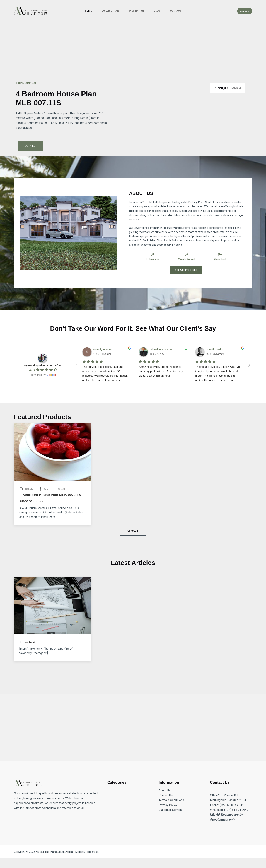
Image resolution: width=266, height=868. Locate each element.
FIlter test (27, 642)
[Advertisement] (133, 50)
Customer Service (170, 810)
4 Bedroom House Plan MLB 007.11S (50, 495)
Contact (176, 11)
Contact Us (166, 795)
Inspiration (136, 11)
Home (88, 11)
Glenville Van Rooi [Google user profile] (161, 350)
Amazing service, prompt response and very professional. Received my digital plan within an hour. (161, 371)
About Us (165, 790)
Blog (157, 11)
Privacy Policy (168, 805)
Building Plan (110, 11)
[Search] (232, 11)
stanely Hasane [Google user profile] (103, 350)
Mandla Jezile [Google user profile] (215, 350)
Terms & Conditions (171, 800)
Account (245, 11)
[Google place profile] (43, 366)
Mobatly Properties (87, 852)
